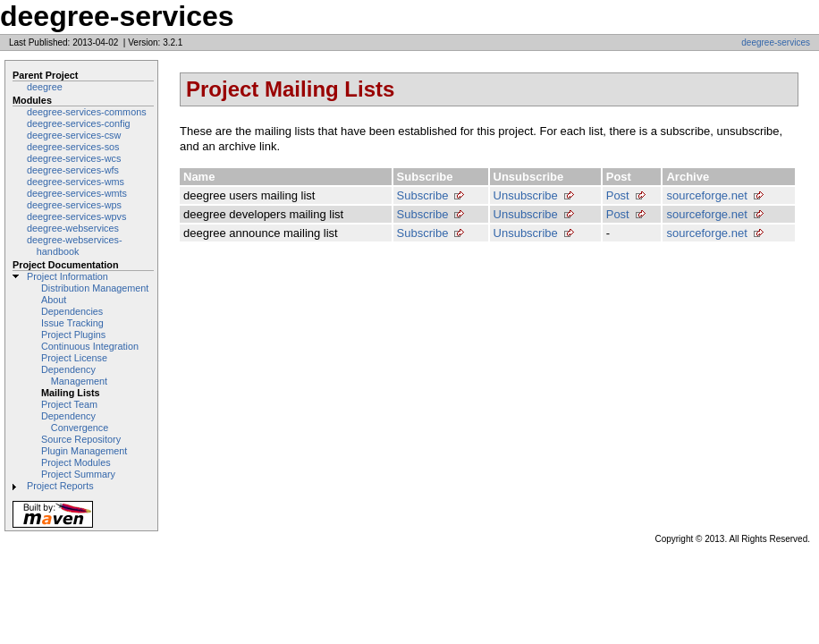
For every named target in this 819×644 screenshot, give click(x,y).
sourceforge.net (706, 195)
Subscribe (423, 195)
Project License (74, 358)
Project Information (68, 276)
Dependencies (72, 311)
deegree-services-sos (73, 147)
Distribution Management (95, 288)
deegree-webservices (73, 228)
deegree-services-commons (87, 112)
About (54, 300)
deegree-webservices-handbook (75, 246)
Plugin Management (84, 451)
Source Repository (81, 439)
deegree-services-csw (74, 135)
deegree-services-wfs (73, 170)
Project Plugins (73, 335)
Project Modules (76, 462)
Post (618, 195)
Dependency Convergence (75, 422)
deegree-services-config (79, 123)
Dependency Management (74, 375)
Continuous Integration (90, 346)
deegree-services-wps (74, 205)
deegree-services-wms (76, 182)
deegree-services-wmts (77, 193)
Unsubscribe (526, 195)
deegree (45, 87)
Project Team (69, 404)
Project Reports (60, 486)
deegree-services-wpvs (76, 216)
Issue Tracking (72, 323)
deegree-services (776, 42)
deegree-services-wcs (74, 158)
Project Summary (78, 474)
